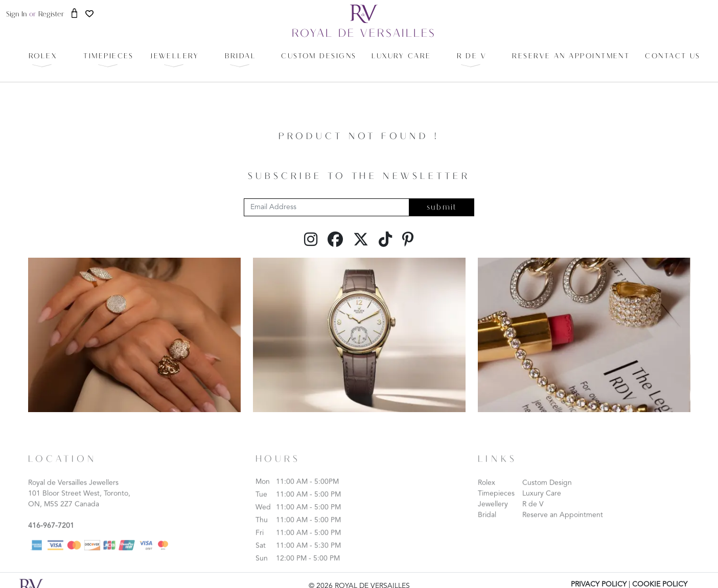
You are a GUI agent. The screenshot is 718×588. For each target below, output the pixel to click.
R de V (533, 513)
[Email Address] (327, 207)
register (51, 15)
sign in (17, 15)
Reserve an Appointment (563, 524)
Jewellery (493, 513)
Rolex (487, 492)
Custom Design (547, 492)
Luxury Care (542, 503)
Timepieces (496, 503)
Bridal (487, 524)
